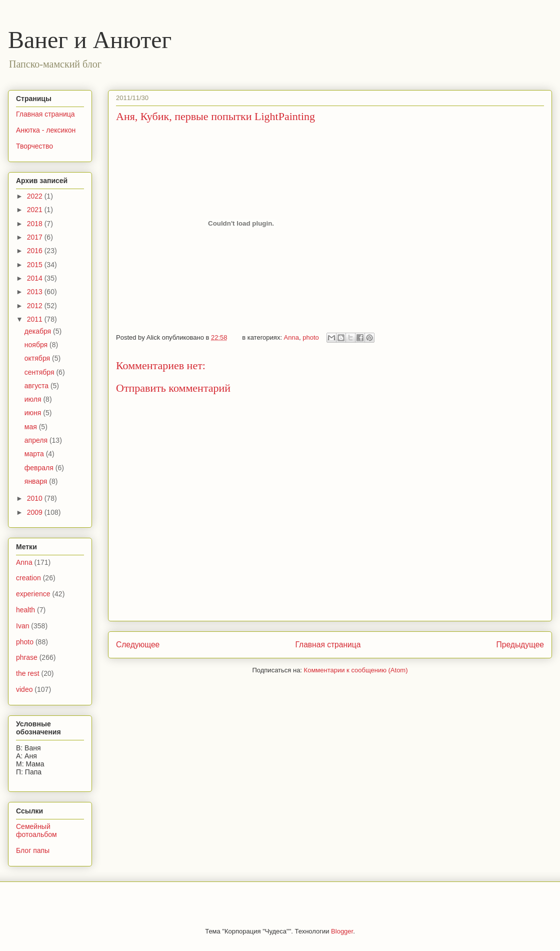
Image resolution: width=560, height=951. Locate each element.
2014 (36, 278)
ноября (37, 345)
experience (33, 594)
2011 (36, 319)
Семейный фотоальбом (36, 831)
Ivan (22, 626)
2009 (36, 512)
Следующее (138, 645)
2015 (36, 265)
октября (38, 358)
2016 (36, 251)
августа (37, 386)
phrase (27, 657)
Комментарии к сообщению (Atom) (356, 670)
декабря (39, 331)
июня (34, 413)
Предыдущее (520, 645)
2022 (36, 196)
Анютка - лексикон (46, 130)
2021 (36, 210)
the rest (28, 673)
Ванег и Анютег (90, 40)
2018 (36, 224)
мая (32, 427)
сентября (40, 372)
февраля (40, 468)
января (37, 481)
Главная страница (328, 645)
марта (35, 454)
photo (311, 337)
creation (28, 578)
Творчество (34, 146)
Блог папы (33, 850)
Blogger (342, 931)
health (25, 610)
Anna (291, 337)
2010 (36, 498)
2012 (36, 306)
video (24, 689)
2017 (36, 237)
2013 (36, 292)
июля (34, 399)
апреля (37, 440)
